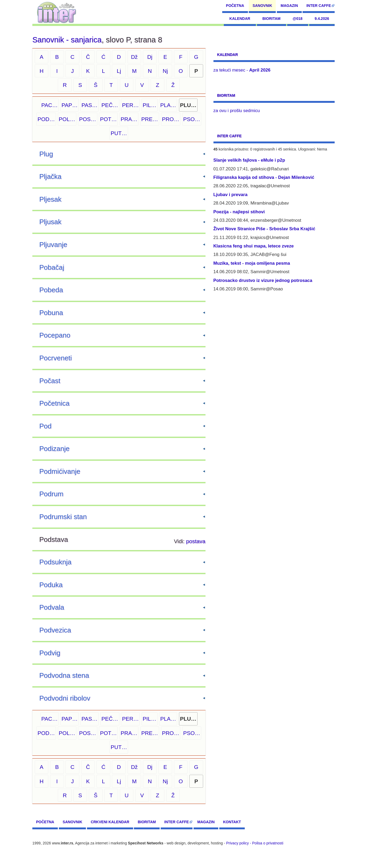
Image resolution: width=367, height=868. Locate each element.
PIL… (150, 105)
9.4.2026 (322, 19)
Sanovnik (262, 6)
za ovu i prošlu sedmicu (237, 111)
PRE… (150, 119)
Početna (235, 6)
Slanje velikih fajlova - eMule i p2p (249, 160)
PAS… (89, 105)
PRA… (129, 119)
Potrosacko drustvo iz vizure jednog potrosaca (263, 280)
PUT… (119, 133)
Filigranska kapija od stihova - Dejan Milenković (264, 177)
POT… (108, 119)
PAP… (69, 105)
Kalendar (240, 19)
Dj (150, 57)
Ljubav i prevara (231, 195)
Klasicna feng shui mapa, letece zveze (254, 246)
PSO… (192, 119)
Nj (165, 71)
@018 (298, 19)
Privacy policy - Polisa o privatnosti (255, 843)
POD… (46, 119)
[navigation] (57, 12)
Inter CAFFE (319, 6)
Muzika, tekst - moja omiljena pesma (252, 263)
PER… (130, 105)
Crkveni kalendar (110, 822)
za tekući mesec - (242, 70)
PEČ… (110, 105)
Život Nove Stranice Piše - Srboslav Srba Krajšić (264, 229)
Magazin (289, 6)
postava (196, 541)
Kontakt (232, 822)
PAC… (50, 105)
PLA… (168, 105)
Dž (134, 57)
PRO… (171, 119)
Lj (119, 71)
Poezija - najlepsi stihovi (239, 212)
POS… (88, 119)
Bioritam (272, 19)
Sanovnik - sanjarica (67, 40)
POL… (67, 119)
